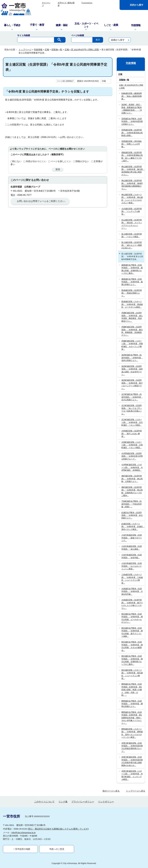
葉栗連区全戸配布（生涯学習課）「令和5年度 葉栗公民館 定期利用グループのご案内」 (132, 269)
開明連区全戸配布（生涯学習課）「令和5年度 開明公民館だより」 (132, 704)
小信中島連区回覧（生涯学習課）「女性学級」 (132, 556)
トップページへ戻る (136, 791)
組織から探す (118, 40)
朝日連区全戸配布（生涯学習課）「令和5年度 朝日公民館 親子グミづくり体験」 (132, 632)
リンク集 (63, 802)
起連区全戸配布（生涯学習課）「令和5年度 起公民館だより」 (132, 515)
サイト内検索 (24, 35)
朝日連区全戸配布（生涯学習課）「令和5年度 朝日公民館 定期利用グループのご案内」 (132, 660)
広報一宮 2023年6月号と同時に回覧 (82, 50)
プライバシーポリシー (83, 802)
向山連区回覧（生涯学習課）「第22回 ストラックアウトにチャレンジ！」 (132, 224)
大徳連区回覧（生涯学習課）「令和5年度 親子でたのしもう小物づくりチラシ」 (132, 604)
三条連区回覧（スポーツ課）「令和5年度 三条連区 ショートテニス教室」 (132, 579)
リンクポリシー (106, 802)
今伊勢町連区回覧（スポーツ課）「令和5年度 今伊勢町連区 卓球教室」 (132, 467)
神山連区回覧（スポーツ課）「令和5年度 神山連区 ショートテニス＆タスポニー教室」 (132, 199)
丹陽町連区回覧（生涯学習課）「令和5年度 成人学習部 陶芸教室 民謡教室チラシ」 (132, 317)
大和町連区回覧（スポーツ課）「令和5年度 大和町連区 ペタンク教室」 (132, 445)
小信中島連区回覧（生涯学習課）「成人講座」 (132, 548)
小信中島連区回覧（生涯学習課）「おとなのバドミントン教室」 (132, 566)
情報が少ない (82, 161)
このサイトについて (44, 802)
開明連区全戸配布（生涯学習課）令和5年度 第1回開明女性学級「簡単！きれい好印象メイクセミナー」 (132, 718)
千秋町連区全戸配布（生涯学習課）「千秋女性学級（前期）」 (132, 504)
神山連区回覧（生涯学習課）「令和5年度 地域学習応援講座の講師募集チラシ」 (132, 185)
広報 (47, 50)
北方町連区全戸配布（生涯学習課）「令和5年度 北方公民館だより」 (132, 397)
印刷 (104, 81)
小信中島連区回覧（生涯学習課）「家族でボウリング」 (132, 538)
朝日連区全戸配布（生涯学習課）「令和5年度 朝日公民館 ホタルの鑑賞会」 (132, 646)
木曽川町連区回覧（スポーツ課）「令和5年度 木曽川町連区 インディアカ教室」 (132, 775)
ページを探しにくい (61, 161)
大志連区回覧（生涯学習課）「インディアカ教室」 (132, 211)
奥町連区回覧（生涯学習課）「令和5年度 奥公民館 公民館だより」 (132, 479)
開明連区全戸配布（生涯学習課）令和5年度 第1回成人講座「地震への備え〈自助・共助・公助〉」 (132, 690)
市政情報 (38, 50)
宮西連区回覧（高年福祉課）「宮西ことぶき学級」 (132, 144)
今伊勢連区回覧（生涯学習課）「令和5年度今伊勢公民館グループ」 (132, 456)
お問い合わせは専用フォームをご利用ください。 (42, 201)
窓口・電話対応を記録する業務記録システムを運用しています (58, 829)
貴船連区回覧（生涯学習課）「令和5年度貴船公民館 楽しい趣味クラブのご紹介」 (132, 157)
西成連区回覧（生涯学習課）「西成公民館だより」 (132, 293)
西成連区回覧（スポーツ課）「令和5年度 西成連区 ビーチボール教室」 (132, 304)
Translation (87, 3)
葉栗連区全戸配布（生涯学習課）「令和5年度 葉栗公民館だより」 (132, 282)
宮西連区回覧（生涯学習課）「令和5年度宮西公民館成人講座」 (132, 133)
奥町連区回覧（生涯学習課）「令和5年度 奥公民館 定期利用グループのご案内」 (132, 491)
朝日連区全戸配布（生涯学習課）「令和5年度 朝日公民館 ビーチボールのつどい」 (132, 618)
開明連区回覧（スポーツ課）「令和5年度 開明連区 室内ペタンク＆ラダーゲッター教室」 (132, 733)
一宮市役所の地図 (22, 849)
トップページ (25, 50)
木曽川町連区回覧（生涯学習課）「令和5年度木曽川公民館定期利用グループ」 (132, 747)
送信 (58, 169)
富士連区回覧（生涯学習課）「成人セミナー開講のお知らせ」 (132, 245)
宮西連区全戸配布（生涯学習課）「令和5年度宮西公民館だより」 (132, 121)
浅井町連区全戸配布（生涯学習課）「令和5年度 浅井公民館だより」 (132, 358)
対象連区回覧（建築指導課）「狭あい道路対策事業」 (132, 96)
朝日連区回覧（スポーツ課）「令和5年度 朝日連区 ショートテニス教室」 (132, 674)
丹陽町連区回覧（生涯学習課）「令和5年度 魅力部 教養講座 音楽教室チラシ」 (132, 331)
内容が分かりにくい (36, 161)
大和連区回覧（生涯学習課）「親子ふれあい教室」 (132, 434)
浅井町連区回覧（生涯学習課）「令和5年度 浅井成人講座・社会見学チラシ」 (132, 370)
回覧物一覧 (57, 50)
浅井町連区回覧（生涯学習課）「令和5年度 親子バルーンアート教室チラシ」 (132, 384)
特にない (17, 161)
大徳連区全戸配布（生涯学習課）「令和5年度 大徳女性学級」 (132, 591)
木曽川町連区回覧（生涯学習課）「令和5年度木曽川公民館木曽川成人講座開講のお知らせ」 (132, 761)
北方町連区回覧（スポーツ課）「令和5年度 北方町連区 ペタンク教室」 (132, 422)
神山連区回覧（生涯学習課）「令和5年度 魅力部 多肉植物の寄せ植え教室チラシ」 (133, 171)
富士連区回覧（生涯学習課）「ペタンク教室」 (132, 235)
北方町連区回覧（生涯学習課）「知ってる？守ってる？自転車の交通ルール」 (132, 410)
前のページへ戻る (111, 791)
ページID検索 (78, 35)
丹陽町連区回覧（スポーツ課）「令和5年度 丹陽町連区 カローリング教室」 (132, 345)
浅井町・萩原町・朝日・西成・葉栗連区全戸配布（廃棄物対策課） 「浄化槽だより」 (132, 109)
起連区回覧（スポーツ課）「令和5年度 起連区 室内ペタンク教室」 (133, 527)
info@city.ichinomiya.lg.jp (24, 833)
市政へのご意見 (57, 849)
